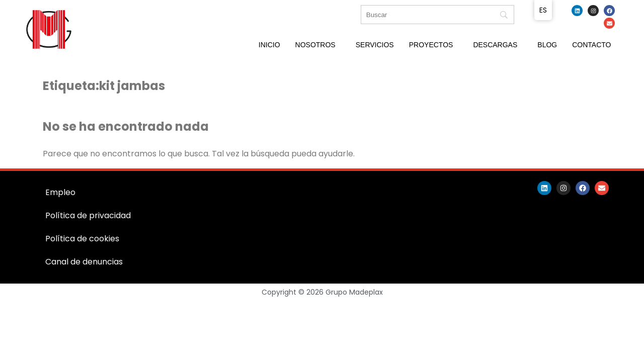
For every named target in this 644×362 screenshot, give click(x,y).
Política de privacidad (88, 215)
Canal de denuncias (84, 262)
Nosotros (315, 45)
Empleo (60, 192)
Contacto (591, 45)
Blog (547, 45)
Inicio (269, 45)
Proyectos (431, 45)
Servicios (375, 45)
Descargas (495, 45)
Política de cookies (82, 239)
